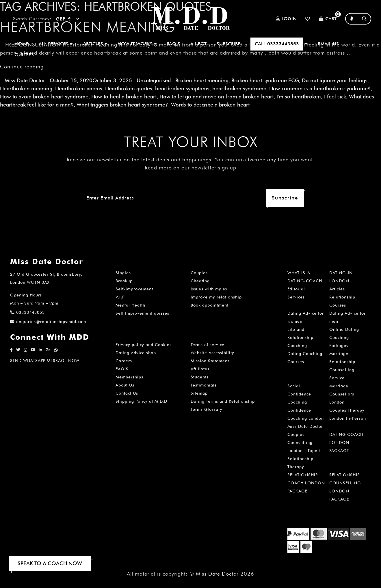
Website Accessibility (212, 353)
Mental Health (130, 305)
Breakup (124, 281)
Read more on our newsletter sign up (191, 168)
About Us (125, 385)
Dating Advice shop (136, 353)
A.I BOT (198, 44)
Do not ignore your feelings (335, 80)
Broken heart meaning (202, 80)
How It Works (137, 44)
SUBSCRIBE (228, 44)
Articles (337, 289)
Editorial (296, 289)
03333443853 (27, 312)
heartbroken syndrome (239, 88)
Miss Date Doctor (25, 80)
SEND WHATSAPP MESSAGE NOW (45, 361)
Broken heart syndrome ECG (265, 80)
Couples (199, 273)
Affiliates (200, 369)
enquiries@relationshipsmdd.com (48, 322)
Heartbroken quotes (129, 88)
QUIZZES (24, 55)
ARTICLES (95, 44)
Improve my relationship (216, 297)
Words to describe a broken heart (210, 105)
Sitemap (199, 393)
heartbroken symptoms (182, 88)
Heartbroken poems (79, 88)
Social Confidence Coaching (299, 394)
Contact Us (127, 393)
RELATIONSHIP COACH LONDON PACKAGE (306, 483)
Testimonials (204, 385)
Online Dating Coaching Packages (344, 337)
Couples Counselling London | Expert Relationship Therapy (304, 451)
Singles (123, 273)
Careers (124, 361)
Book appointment (210, 305)
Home (22, 44)
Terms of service (208, 345)
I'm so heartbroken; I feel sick (311, 97)
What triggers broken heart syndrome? (122, 105)
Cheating (200, 281)
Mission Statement (210, 361)
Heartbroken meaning (26, 88)
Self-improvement (134, 289)
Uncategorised (154, 80)
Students (200, 377)
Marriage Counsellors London (342, 394)
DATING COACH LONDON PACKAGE (346, 443)
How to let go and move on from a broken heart (216, 97)
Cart (328, 19)
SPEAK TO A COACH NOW (50, 563)
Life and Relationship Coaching (300, 337)
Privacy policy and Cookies (144, 345)
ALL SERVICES (56, 44)
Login (286, 19)
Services (296, 297)
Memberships (129, 377)
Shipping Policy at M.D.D (141, 401)
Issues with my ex (209, 289)
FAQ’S (174, 44)
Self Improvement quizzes (142, 313)
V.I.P (120, 297)
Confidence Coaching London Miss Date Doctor (306, 418)
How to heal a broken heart (124, 97)
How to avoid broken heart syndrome (44, 97)
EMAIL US (328, 44)
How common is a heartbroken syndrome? (320, 88)
